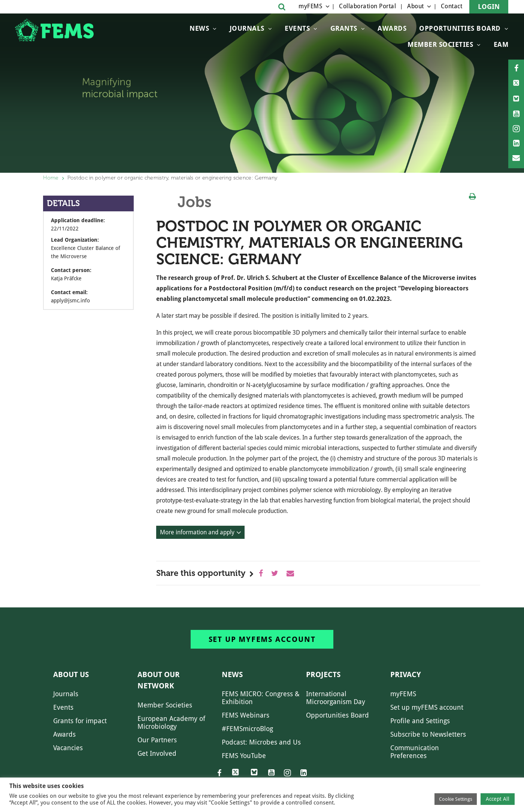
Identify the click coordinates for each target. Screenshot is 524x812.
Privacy (406, 674)
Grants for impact (80, 721)
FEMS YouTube (244, 756)
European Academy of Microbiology (171, 722)
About (416, 6)
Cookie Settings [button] (456, 799)
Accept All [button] (498, 799)
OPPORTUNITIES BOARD (460, 28)
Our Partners (157, 740)
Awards (392, 28)
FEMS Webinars (246, 715)
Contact (452, 6)
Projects (323, 674)
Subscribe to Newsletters (428, 734)
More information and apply (197, 532)
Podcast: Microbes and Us (261, 742)
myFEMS (310, 6)
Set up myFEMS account (262, 639)
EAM (501, 44)
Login (489, 7)
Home (51, 178)
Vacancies (68, 748)
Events (297, 28)
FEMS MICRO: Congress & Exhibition (261, 698)
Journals (247, 28)
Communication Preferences (415, 752)
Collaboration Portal (367, 6)
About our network (159, 680)
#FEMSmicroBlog (247, 729)
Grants (344, 28)
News (199, 28)
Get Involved (157, 753)
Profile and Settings (420, 721)
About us (71, 674)
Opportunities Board (337, 715)
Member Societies (440, 44)
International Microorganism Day (336, 698)
